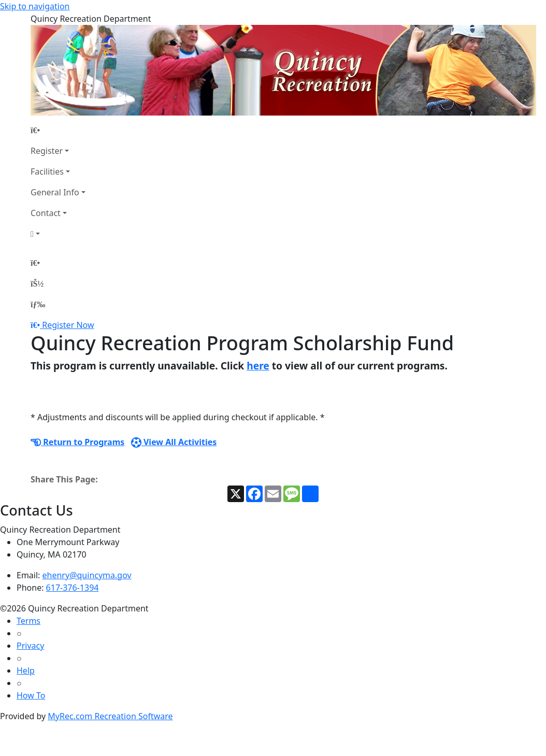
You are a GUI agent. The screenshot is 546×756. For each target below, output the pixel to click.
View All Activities (174, 442)
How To (31, 695)
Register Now (68, 325)
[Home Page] (58, 130)
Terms (28, 621)
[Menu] (38, 304)
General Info (55, 192)
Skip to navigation (35, 6)
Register (47, 151)
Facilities (47, 172)
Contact (46, 213)
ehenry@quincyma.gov (87, 575)
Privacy (30, 646)
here (258, 366)
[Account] (58, 234)
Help (26, 671)
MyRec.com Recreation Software (110, 716)
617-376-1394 (73, 588)
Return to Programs (77, 442)
